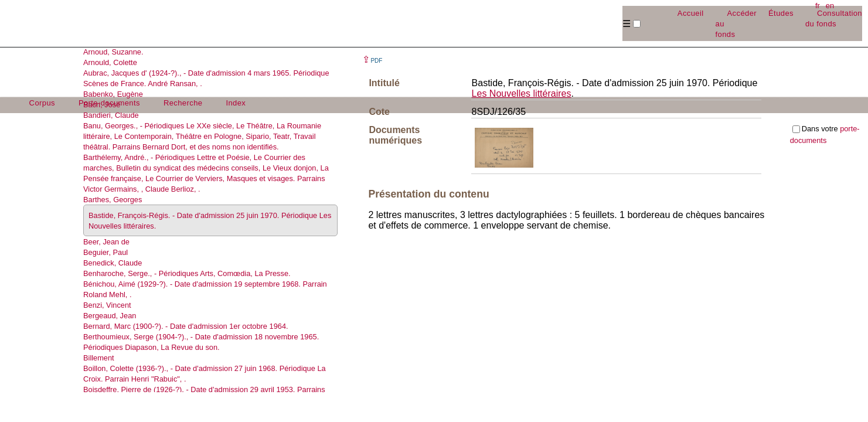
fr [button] (818, 6)
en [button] (830, 6)
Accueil (691, 13)
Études (781, 13)
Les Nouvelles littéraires (522, 93)
